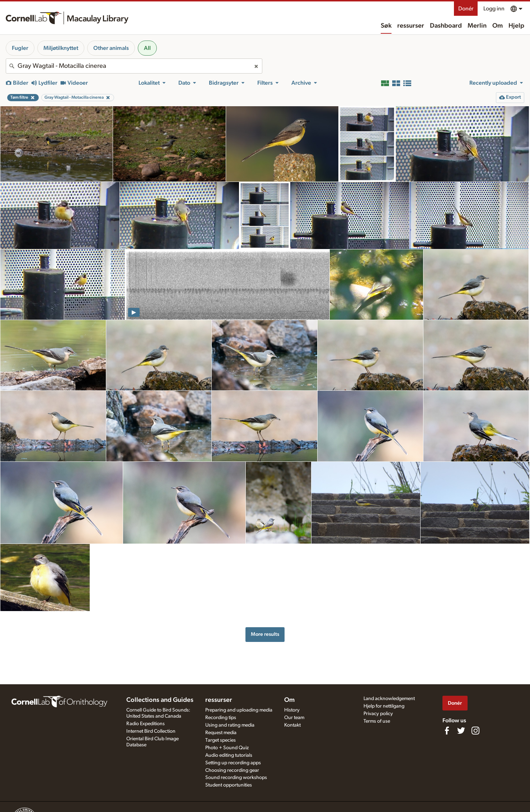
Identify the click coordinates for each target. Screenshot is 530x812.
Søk (386, 26)
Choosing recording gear (232, 770)
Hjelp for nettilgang (384, 706)
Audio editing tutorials (229, 755)
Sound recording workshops (236, 778)
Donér (466, 9)
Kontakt (292, 725)
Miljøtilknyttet (61, 48)
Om (498, 26)
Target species (221, 740)
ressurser (411, 26)
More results (265, 634)
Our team (294, 718)
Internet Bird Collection (151, 731)
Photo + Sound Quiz (227, 748)
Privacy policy (378, 714)
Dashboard (446, 26)
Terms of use (377, 721)
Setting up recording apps (233, 763)
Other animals (111, 48)
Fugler (20, 48)
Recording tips (221, 718)
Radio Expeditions (146, 724)
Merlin (477, 26)
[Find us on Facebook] (447, 731)
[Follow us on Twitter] (461, 731)
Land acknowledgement (389, 699)
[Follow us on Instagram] (475, 731)
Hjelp (516, 26)
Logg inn (494, 9)
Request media (221, 733)
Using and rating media (230, 725)
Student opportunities (229, 785)
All (147, 48)
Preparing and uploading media (239, 710)
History (292, 710)
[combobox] (134, 66)
